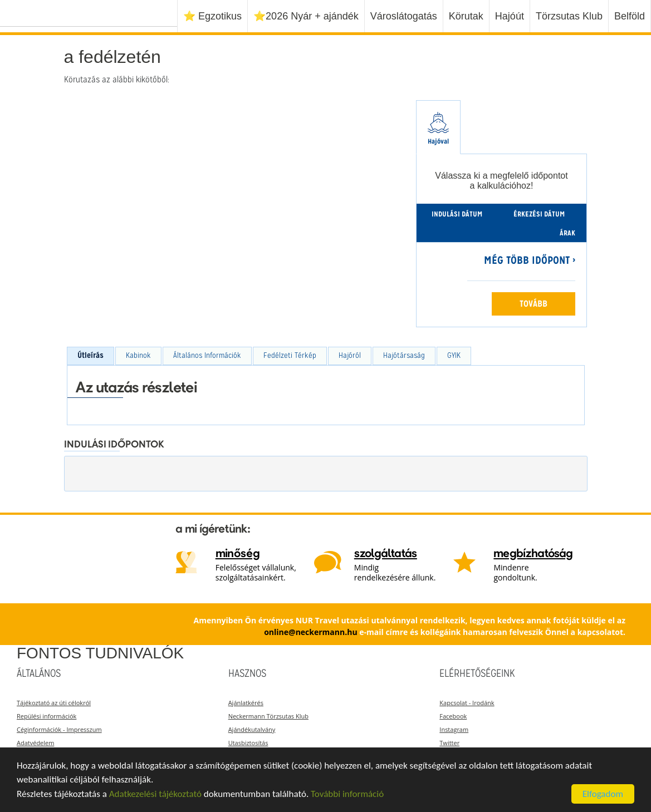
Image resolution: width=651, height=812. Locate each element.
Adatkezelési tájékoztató (155, 794)
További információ (347, 794)
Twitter (449, 743)
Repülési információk (46, 716)
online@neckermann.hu (310, 632)
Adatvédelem (35, 743)
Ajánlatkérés (246, 703)
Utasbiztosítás (248, 743)
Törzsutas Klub (569, 16)
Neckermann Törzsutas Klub (268, 716)
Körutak (466, 16)
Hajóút (510, 16)
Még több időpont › (530, 261)
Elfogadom (603, 794)
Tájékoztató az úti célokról (54, 703)
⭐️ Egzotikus (212, 16)
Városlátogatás (404, 16)
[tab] (439, 127)
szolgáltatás (386, 554)
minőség (238, 554)
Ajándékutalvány (252, 729)
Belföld (630, 16)
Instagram (454, 729)
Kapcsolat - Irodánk (467, 703)
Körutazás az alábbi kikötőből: (117, 80)
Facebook (453, 716)
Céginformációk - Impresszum (59, 729)
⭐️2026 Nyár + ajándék (306, 16)
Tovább (533, 304)
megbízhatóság (533, 554)
